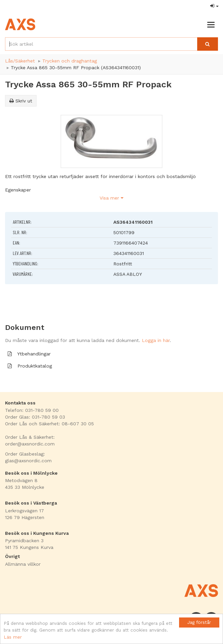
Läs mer (13, 637)
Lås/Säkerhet (20, 61)
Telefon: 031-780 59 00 (32, 410)
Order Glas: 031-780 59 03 (35, 417)
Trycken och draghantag (70, 61)
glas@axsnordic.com (28, 461)
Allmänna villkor (23, 564)
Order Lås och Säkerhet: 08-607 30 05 (49, 424)
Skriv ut (21, 101)
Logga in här (156, 340)
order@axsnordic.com (30, 444)
